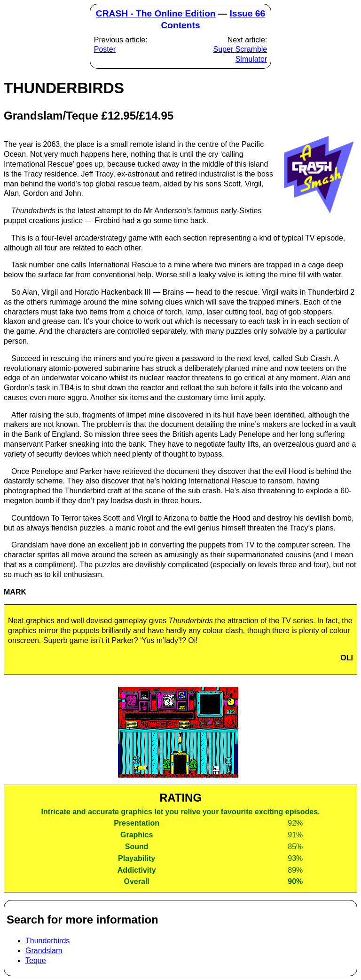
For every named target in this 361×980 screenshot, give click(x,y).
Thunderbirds (47, 941)
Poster (105, 49)
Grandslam (44, 951)
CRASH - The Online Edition (156, 13)
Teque (36, 960)
